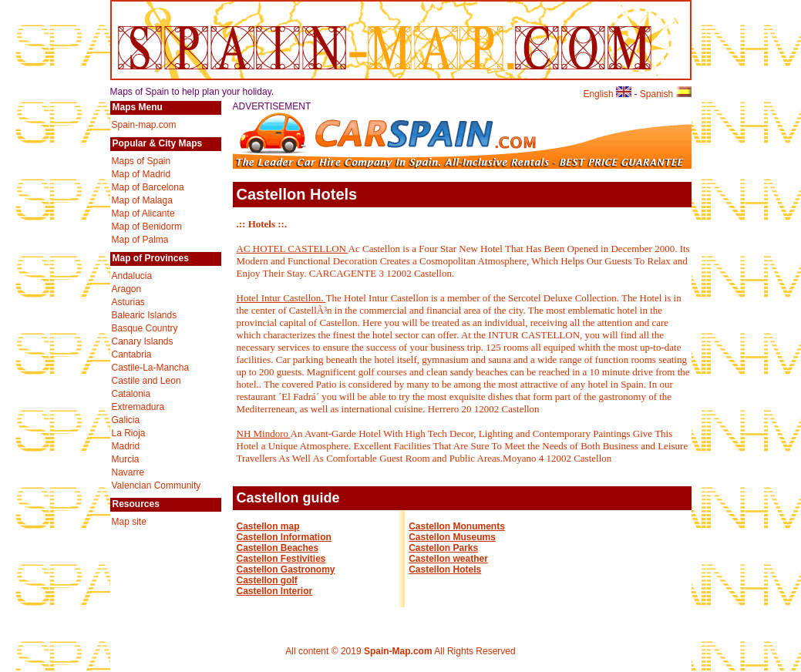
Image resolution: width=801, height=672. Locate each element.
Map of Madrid (141, 174)
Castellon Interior (275, 591)
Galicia (126, 420)
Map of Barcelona (148, 187)
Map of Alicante (143, 213)
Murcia (126, 459)
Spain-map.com (144, 125)
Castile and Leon (146, 381)
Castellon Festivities (281, 559)
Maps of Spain (141, 161)
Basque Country (145, 328)
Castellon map (268, 526)
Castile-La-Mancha (151, 368)
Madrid (126, 446)
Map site (129, 522)
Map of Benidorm (147, 227)
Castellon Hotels (445, 570)
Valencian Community (156, 486)
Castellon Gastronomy (286, 570)
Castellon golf (267, 580)
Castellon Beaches (278, 548)
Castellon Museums (452, 537)
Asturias (128, 302)
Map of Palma (140, 240)
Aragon (127, 289)
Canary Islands (143, 341)
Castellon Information (284, 537)
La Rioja (129, 433)
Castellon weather (448, 559)
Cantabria (132, 354)
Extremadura (138, 407)
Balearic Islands (145, 315)
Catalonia (131, 394)
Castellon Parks (443, 548)
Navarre (128, 472)
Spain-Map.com (398, 651)
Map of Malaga (142, 200)
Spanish (666, 94)
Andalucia (132, 276)
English (607, 94)
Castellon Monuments (457, 526)
